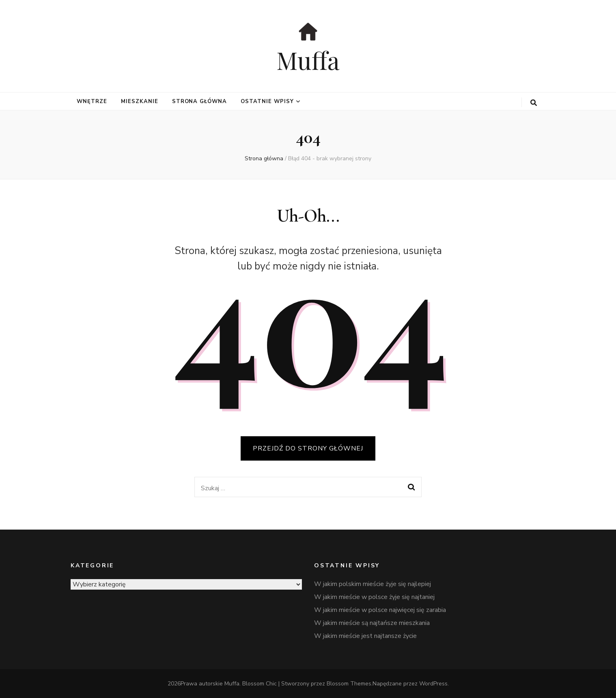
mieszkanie (140, 101)
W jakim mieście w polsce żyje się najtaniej (374, 597)
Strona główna (200, 101)
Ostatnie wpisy (267, 101)
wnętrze (92, 101)
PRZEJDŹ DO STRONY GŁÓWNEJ (308, 448)
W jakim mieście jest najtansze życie (365, 636)
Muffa (308, 60)
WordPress (433, 684)
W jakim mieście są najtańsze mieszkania (372, 623)
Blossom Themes (349, 684)
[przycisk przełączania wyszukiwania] (534, 103)
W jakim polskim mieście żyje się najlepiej (373, 584)
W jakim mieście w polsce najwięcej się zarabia (380, 610)
